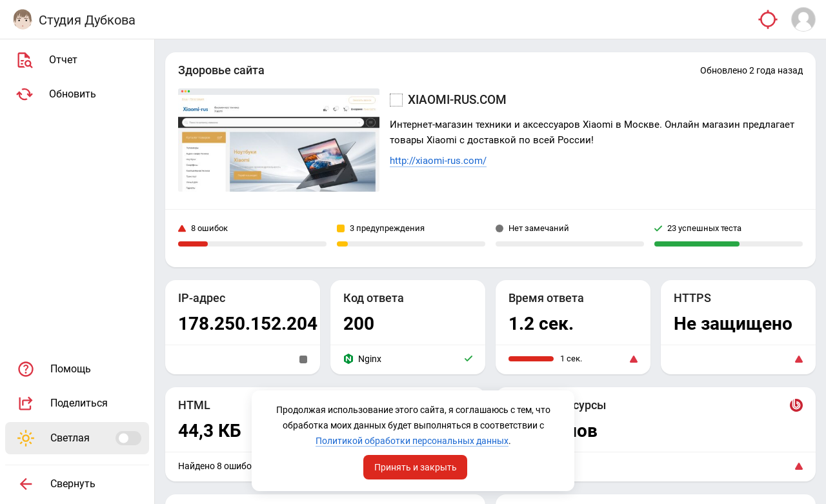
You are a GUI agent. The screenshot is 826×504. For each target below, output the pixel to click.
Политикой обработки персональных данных (412, 441)
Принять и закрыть (416, 467)
